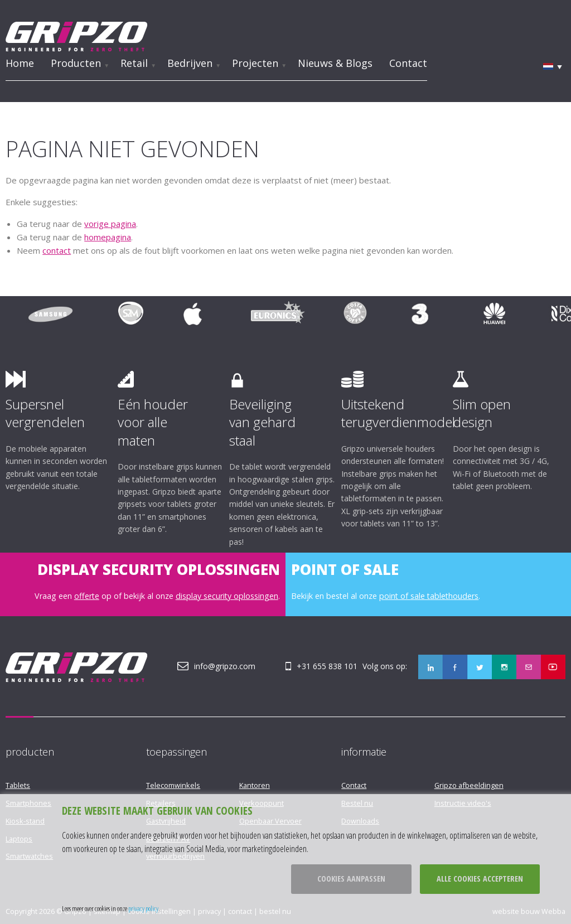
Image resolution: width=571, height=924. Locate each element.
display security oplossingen (227, 596)
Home (20, 63)
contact (57, 250)
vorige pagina (110, 224)
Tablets (18, 785)
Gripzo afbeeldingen (469, 785)
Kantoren (255, 785)
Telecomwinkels (173, 785)
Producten (76, 63)
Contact (408, 63)
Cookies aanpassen (351, 879)
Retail (134, 63)
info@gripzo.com (225, 666)
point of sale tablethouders (429, 596)
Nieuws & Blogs (335, 63)
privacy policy (143, 908)
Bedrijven (190, 63)
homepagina (108, 237)
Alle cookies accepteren (480, 879)
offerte (87, 596)
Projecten (255, 63)
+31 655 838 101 (327, 666)
